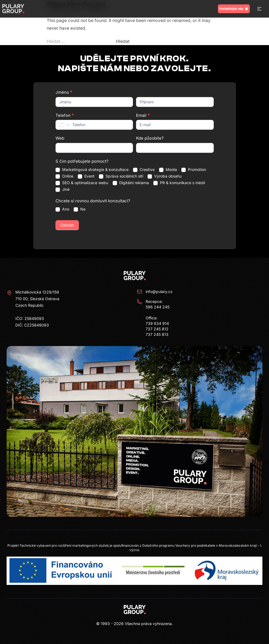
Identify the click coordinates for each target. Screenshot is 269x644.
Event (86, 176)
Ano (62, 209)
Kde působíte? (150, 138)
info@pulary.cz (155, 292)
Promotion (194, 170)
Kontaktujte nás (234, 9)
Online (64, 176)
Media (168, 170)
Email (143, 115)
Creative (144, 170)
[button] (259, 9)
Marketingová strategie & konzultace (92, 170)
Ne (80, 209)
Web (60, 138)
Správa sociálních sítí (121, 176)
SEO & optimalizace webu (82, 183)
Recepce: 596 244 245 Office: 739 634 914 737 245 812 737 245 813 (153, 318)
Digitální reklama (131, 183)
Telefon (65, 115)
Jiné (63, 189)
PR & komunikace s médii (179, 183)
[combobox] (63, 125)
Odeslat (67, 225)
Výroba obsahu (165, 176)
